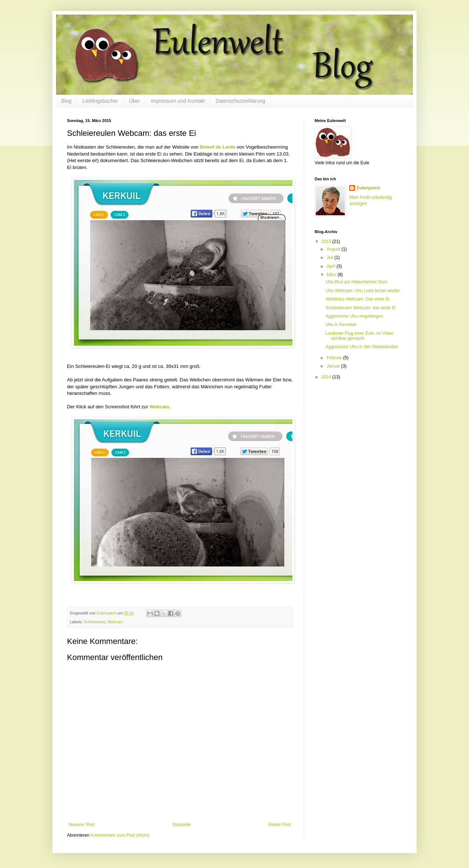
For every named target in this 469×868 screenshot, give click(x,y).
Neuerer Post (82, 825)
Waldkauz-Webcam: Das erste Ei (357, 299)
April (332, 266)
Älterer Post (279, 825)
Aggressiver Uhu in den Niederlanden (362, 347)
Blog (66, 101)
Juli (330, 258)
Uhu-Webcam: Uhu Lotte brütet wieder (363, 291)
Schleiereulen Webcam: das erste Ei (361, 308)
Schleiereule (94, 622)
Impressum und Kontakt (178, 101)
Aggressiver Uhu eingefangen (354, 316)
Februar (335, 358)
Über (134, 101)
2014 (327, 377)
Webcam (115, 622)
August (334, 249)
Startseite (182, 825)
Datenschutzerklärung (240, 101)
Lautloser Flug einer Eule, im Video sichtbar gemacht (360, 336)
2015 (327, 241)
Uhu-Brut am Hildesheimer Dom (356, 282)
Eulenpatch (368, 188)
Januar (334, 366)
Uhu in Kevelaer (341, 325)
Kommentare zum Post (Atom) (120, 835)
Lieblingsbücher (100, 101)
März (332, 275)
